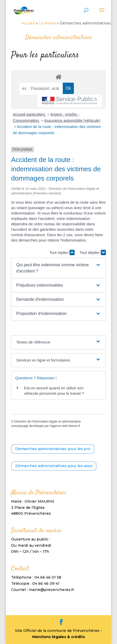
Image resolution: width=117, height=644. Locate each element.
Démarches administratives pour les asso (54, 466)
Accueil (28, 23)
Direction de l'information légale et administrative (48, 422)
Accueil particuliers (30, 114)
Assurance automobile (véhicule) (72, 120)
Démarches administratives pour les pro (53, 449)
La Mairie (47, 23)
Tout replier (62, 252)
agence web (59, 426)
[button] (59, 268)
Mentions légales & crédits (59, 637)
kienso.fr (75, 426)
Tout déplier (93, 252)
